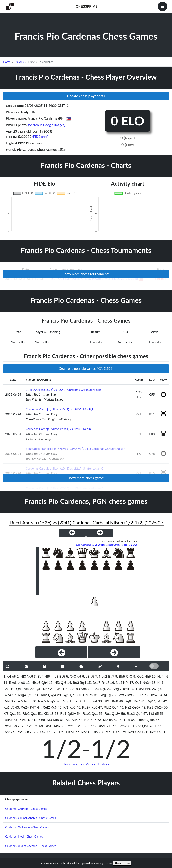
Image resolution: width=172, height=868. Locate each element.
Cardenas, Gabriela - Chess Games (26, 809)
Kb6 (72, 707)
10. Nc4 (158, 677)
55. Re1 (105, 714)
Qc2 (7, 732)
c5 (12, 707)
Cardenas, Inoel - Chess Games (24, 837)
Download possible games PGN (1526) (86, 369)
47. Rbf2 (105, 707)
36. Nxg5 (39, 701)
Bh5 (6, 689)
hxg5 (28, 701)
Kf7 (75, 701)
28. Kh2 (41, 695)
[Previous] (61, 652)
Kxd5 (17, 720)
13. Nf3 (54, 683)
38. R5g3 (85, 701)
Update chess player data (86, 96)
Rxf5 (130, 695)
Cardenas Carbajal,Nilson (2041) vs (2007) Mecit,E (60, 409)
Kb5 (93, 720)
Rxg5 (51, 701)
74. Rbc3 (17, 732)
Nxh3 (85, 689)
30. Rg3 (83, 695)
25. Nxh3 (137, 689)
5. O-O (71, 677)
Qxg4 (52, 695)
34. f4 (163, 695)
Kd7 (33, 707)
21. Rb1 (56, 689)
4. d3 (54, 677)
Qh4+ (158, 701)
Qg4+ (139, 732)
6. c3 (86, 677)
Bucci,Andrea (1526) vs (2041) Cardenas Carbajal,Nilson (63, 389)
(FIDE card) (40, 137)
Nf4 (126, 683)
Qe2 (73, 695)
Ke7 (137, 701)
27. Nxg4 (19, 695)
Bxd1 (126, 689)
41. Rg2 (147, 701)
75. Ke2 (40, 732)
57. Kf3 (149, 714)
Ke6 (115, 701)
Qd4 (7, 701)
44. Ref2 (43, 707)
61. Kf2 (65, 720)
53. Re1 (61, 714)
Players (19, 62)
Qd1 (34, 714)
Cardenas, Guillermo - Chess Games (27, 827)
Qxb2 (154, 695)
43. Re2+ (22, 707)
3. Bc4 (39, 677)
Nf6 (47, 677)
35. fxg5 (17, 701)
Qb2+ (159, 707)
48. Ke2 (125, 707)
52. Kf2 (44, 714)
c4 (128, 720)
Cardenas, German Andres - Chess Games (30, 818)
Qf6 (63, 683)
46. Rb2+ (83, 707)
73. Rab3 (156, 726)
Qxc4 (151, 720)
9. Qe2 (138, 677)
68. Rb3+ (46, 726)
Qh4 (45, 683)
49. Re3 (147, 707)
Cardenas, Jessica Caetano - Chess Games (31, 846)
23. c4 (94, 689)
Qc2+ (102, 726)
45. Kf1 (63, 707)
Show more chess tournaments (86, 274)
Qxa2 (122, 726)
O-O (129, 677)
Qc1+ (80, 726)
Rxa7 (105, 683)
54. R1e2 (84, 714)
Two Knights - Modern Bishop (86, 764)
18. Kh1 (158, 683)
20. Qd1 (36, 689)
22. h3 (75, 689)
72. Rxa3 (134, 726)
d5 (157, 714)
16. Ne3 (116, 683)
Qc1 (13, 714)
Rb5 (66, 689)
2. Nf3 (21, 677)
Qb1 (145, 726)
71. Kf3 (112, 726)
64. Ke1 (119, 720)
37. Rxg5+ (64, 701)
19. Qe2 (17, 689)
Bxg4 (7, 695)
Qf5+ (29, 732)
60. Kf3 (47, 720)
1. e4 (7, 677)
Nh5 (148, 677)
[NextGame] (100, 533)
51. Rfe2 (23, 714)
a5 (92, 677)
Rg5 (103, 689)
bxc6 (21, 683)
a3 (52, 714)
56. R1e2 (128, 714)
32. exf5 (120, 695)
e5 (14, 677)
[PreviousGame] (72, 533)
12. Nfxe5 (33, 683)
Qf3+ (31, 695)
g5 (111, 695)
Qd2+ (72, 714)
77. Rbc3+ (83, 732)
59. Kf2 (28, 720)
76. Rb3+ (60, 732)
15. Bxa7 (94, 683)
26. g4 (157, 689)
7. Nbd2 (101, 677)
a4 (95, 701)
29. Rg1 (63, 695)
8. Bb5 (120, 677)
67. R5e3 (27, 726)
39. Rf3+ (105, 701)
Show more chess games (86, 478)
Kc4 (71, 732)
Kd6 (37, 720)
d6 (79, 677)
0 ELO (128, 121)
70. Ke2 (91, 726)
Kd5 (56, 720)
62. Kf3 (84, 720)
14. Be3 (73, 683)
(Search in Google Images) (47, 125)
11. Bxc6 (10, 683)
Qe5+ (136, 707)
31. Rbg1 (101, 695)
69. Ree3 (68, 726)
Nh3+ (147, 683)
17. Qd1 (136, 683)
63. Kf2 (103, 720)
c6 (111, 720)
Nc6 (30, 677)
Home (7, 62)
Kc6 (54, 707)
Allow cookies (122, 863)
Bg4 (83, 683)
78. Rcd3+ (107, 732)
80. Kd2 (150, 732)
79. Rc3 (128, 732)
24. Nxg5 (114, 689)
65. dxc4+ (138, 720)
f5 (92, 695)
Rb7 (46, 689)
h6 (166, 677)
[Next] (114, 652)
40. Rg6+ (126, 701)
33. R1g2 (142, 695)
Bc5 (62, 677)
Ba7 (111, 677)
